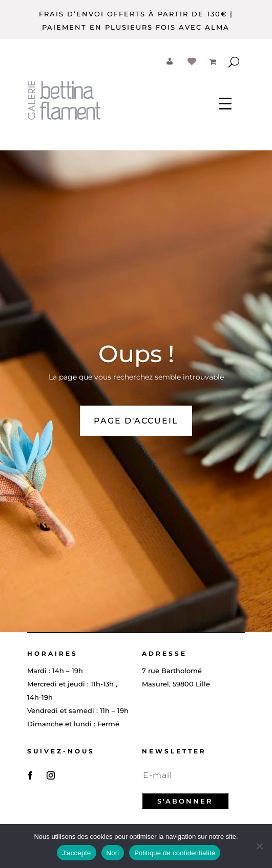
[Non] (259, 846)
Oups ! (136, 354)
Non (113, 853)
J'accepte (77, 853)
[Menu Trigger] (225, 103)
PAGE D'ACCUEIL (136, 421)
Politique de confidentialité (175, 853)
